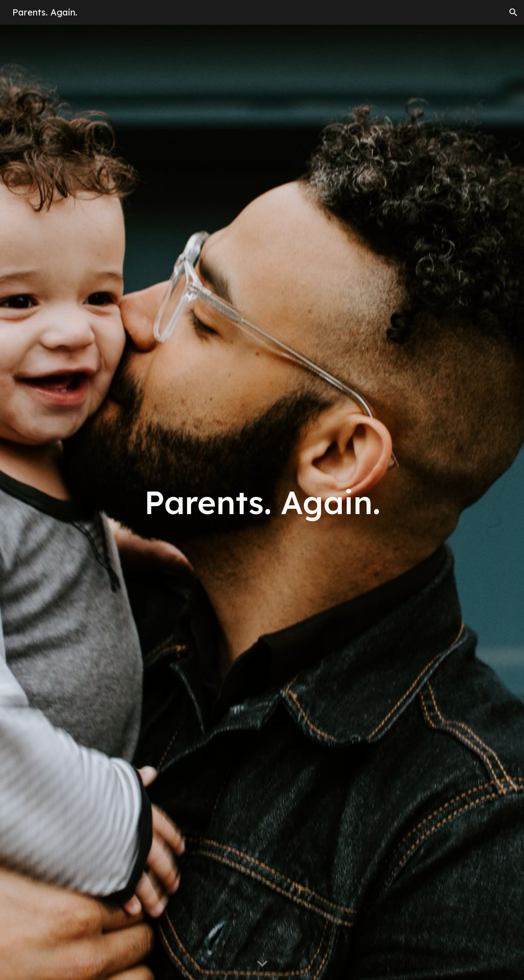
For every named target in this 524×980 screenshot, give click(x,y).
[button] (513, 12)
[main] (262, 502)
